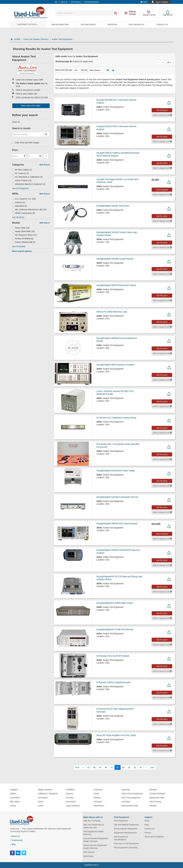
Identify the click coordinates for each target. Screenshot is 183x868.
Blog (13, 844)
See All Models (19, 246)
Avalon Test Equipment (63, 39)
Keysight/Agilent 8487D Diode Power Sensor (116, 285)
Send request (162, 190)
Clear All (16, 122)
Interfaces (126, 802)
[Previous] (83, 767)
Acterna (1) (19, 202)
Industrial (98, 802)
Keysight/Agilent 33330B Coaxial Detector (115, 259)
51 (135, 767)
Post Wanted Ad (137, 25)
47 (112, 767)
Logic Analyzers (73, 806)
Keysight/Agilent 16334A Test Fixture (113, 206)
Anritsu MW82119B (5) (24, 242)
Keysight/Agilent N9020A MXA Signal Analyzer (117, 524)
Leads (41, 806)
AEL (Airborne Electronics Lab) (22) (29, 210)
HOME (18, 39)
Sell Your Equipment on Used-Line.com (94, 826)
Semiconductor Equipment (126, 829)
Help (147, 825)
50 (129, 767)
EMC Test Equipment (131, 798)
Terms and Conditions (154, 837)
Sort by (84, 70)
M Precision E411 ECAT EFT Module (113, 656)
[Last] (152, 767)
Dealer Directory (60, 25)
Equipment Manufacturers (125, 833)
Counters (70, 798)
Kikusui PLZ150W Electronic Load (112, 312)
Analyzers (98, 790)
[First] (77, 767)
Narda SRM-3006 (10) (23, 231)
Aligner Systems (45, 790)
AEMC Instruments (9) (24, 213)
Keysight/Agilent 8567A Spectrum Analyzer (115, 365)
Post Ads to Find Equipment (126, 844)
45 (100, 767)
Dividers (97, 798)
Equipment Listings (27, 24)
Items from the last (64, 70)
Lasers (13, 806)
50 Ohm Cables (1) (22, 170)
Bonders (153, 790)
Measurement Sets (130, 806)
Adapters (14, 790)
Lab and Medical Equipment (126, 825)
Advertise (112, 25)
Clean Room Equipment (132, 794)
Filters (41, 802)
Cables (13, 794)
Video (144, 2)
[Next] (146, 767)
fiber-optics (15, 802)
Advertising (88, 856)
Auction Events (88, 25)
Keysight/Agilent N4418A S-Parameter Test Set (117, 497)
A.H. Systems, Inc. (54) (24, 199)
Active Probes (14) (22, 180)
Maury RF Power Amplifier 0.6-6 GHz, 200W (116, 735)
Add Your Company (92, 821)
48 (118, 767)
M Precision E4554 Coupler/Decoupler (114, 682)
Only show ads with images (26, 143)
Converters (43, 798)
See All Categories (20, 188)
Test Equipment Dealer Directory (94, 833)
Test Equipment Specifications (121, 838)
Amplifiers (70, 790)
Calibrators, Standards (48, 794)
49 (123, 767)
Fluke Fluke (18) (21, 228)
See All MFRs (18, 217)
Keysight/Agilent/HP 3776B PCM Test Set (115, 629)
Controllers (15, 798)
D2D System (89, 852)
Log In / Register (162, 2)
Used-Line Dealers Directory (37, 39)
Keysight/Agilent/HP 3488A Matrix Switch (115, 603)
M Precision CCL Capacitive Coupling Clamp (116, 418)
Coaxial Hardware (157, 794)
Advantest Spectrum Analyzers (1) (29, 184)
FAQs (147, 821)
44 (94, 767)
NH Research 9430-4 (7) (25, 235)
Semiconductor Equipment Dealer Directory (95, 847)
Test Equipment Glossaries (126, 848)
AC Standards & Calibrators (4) (27, 177)
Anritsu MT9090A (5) (23, 239)
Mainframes (99, 806)
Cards (96, 794)
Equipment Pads (157, 798)
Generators (71, 802)
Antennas (126, 790)
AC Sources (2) (20, 173)
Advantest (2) (20, 206)
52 (141, 767)
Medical (153, 806)
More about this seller (31, 106)
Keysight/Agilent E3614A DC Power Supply (116, 471)
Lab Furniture (155, 802)
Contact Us (162, 25)
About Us (15, 836)
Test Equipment (121, 821)
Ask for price (162, 110)
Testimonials (16, 840)
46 (106, 767)
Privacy (148, 833)
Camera (69, 794)
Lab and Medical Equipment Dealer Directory (96, 840)
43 (88, 767)
